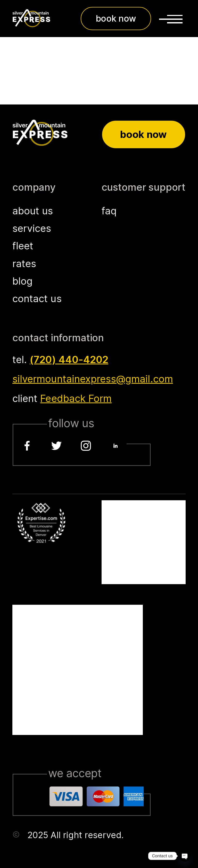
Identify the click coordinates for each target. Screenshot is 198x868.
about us (33, 211)
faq (109, 211)
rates (24, 264)
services (32, 228)
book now (116, 18)
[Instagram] (86, 446)
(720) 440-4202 (69, 360)
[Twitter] (56, 446)
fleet (23, 246)
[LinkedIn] (115, 446)
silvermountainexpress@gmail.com (93, 379)
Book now (144, 134)
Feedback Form (76, 398)
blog (22, 281)
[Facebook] (27, 446)
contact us (37, 299)
